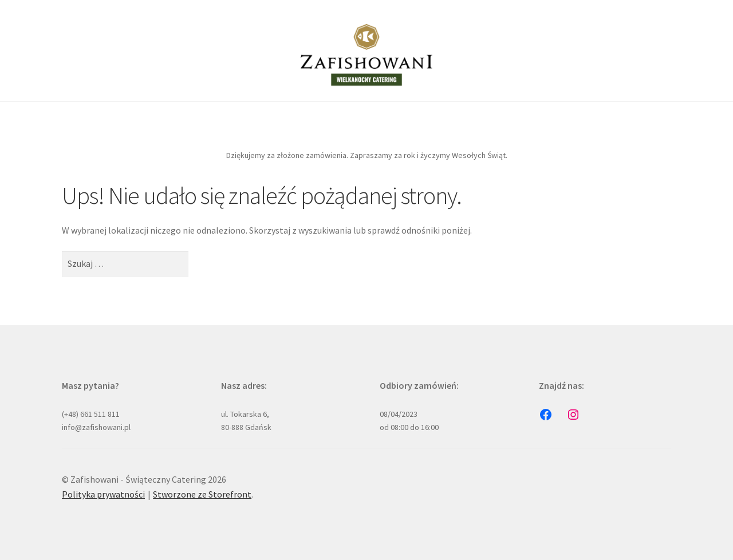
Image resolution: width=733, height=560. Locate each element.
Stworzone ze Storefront (202, 494)
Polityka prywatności (103, 494)
